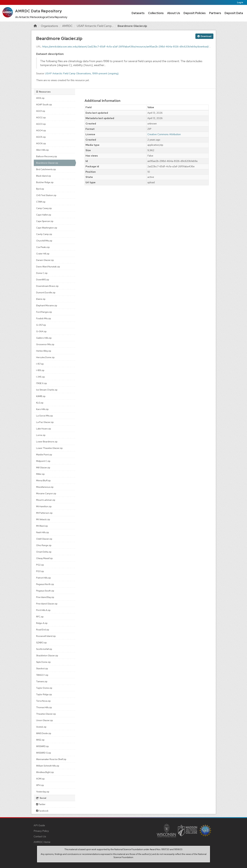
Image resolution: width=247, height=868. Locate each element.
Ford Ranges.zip (44, 312)
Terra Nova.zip (43, 701)
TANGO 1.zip (42, 675)
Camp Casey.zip (44, 208)
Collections (156, 13)
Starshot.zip (42, 668)
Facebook (42, 811)
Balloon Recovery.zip (47, 156)
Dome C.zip (42, 273)
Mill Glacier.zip (43, 468)
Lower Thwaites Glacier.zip (49, 448)
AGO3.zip (41, 124)
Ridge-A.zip (42, 623)
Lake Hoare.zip (44, 429)
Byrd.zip (40, 189)
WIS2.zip (40, 740)
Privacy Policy (41, 831)
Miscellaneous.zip (45, 487)
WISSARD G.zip (44, 753)
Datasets (138, 13)
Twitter (41, 804)
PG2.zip (40, 565)
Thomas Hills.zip (44, 707)
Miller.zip (40, 474)
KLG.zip (40, 403)
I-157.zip (40, 364)
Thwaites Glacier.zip (46, 714)
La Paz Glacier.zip (45, 422)
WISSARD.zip (42, 746)
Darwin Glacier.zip (45, 260)
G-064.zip (41, 331)
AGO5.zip (41, 137)
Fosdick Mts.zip (44, 318)
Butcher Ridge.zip (45, 182)
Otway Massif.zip (44, 558)
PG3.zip (40, 571)
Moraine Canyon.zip (46, 493)
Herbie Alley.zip (44, 351)
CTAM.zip (41, 202)
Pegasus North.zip (45, 584)
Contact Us (40, 836)
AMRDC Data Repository (39, 11)
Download (204, 36)
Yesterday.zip (43, 792)
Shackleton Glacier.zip (47, 656)
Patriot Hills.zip (43, 578)
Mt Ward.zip (42, 526)
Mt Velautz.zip (43, 519)
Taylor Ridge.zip (44, 694)
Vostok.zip (41, 727)
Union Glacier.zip (45, 720)
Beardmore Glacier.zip (132, 26)
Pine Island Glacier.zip (47, 604)
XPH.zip (40, 785)
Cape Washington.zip (47, 228)
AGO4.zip (41, 130)
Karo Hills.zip (42, 409)
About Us (174, 13)
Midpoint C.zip (43, 461)
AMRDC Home (42, 842)
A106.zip (40, 98)
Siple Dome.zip (43, 662)
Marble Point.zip (44, 455)
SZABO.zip (41, 643)
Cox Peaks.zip (43, 247)
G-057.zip (41, 325)
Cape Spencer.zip (45, 221)
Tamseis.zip (42, 681)
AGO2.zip (41, 117)
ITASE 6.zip (42, 383)
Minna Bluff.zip (43, 480)
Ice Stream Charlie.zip (47, 390)
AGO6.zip (41, 143)
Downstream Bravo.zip (47, 286)
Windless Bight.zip (45, 772)
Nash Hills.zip (43, 532)
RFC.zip (40, 617)
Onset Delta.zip (44, 552)
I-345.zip (40, 377)
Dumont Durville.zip (46, 292)
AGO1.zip (41, 111)
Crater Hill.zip (43, 254)
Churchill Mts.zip (44, 241)
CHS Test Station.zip (46, 195)
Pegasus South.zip (45, 591)
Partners (215, 13)
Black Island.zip (44, 176)
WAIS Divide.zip (44, 733)
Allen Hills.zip (42, 150)
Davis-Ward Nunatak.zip (48, 267)
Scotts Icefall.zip (44, 649)
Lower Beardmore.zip (47, 442)
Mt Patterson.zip (44, 513)
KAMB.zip (41, 396)
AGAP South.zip (44, 105)
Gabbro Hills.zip (44, 338)
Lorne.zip (41, 435)
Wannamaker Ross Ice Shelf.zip (51, 759)
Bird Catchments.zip (46, 169)
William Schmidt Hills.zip (48, 766)
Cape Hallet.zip (44, 215)
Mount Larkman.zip (46, 500)
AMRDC (67, 26)
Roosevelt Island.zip (46, 636)
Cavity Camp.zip (44, 234)
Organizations (49, 26)
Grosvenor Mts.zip (45, 344)
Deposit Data (234, 13)
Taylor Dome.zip (44, 688)
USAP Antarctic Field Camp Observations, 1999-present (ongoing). (82, 73)
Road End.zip (43, 630)
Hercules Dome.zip (45, 357)
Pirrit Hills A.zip (43, 610)
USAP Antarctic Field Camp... (95, 26)
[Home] (35, 26)
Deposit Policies (195, 13)
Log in (240, 2)
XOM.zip (40, 779)
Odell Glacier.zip (44, 539)
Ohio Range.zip (44, 545)
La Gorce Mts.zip (45, 416)
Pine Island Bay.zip (45, 597)
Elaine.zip (41, 299)
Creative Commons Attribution (164, 134)
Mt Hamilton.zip (44, 506)
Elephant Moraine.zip (47, 305)
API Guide (39, 825)
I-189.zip (40, 370)
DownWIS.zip (43, 280)
